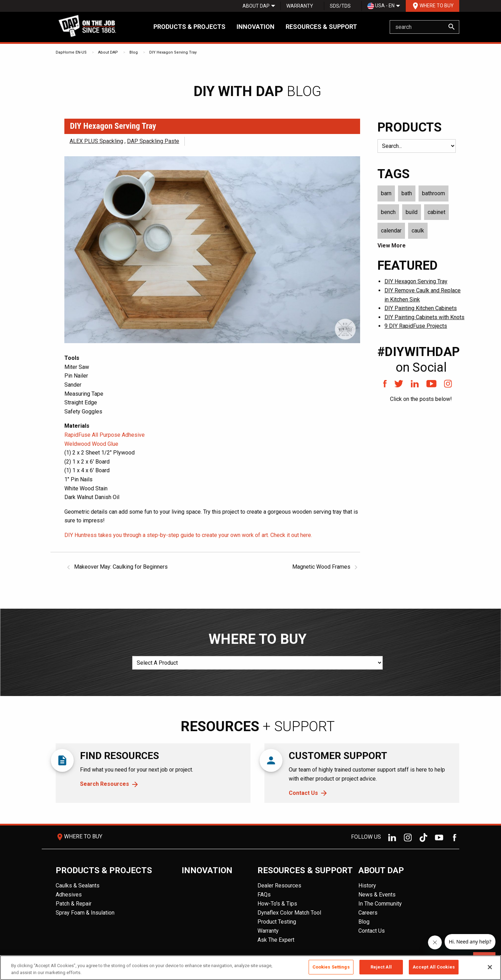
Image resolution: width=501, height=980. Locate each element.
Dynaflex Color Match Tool (289, 913)
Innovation (256, 27)
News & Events (377, 895)
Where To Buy (432, 6)
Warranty (300, 6)
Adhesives (69, 895)
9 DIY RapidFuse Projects (416, 326)
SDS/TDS (340, 6)
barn (386, 193)
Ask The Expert (276, 940)
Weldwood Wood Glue (91, 444)
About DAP (256, 6)
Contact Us (303, 793)
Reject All (381, 967)
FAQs (264, 895)
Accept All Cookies (434, 967)
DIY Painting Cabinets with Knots (424, 317)
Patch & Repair (74, 904)
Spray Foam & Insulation (85, 913)
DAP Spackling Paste (153, 141)
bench (388, 212)
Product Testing (277, 922)
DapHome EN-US (71, 52)
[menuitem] (256, 6)
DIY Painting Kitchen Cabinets (421, 308)
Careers (368, 913)
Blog (134, 52)
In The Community (380, 904)
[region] (250, 968)
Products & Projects (189, 27)
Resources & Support (321, 27)
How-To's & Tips (277, 904)
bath (407, 193)
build (412, 212)
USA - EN (381, 6)
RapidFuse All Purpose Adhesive (105, 435)
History (367, 886)
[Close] (490, 967)
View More (392, 246)
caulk (418, 231)
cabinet (436, 212)
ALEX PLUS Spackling (96, 141)
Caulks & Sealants (78, 886)
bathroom (434, 193)
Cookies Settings (331, 967)
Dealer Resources (279, 886)
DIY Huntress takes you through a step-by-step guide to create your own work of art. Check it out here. (188, 535)
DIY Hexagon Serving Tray (173, 52)
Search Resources (105, 784)
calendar (391, 231)
